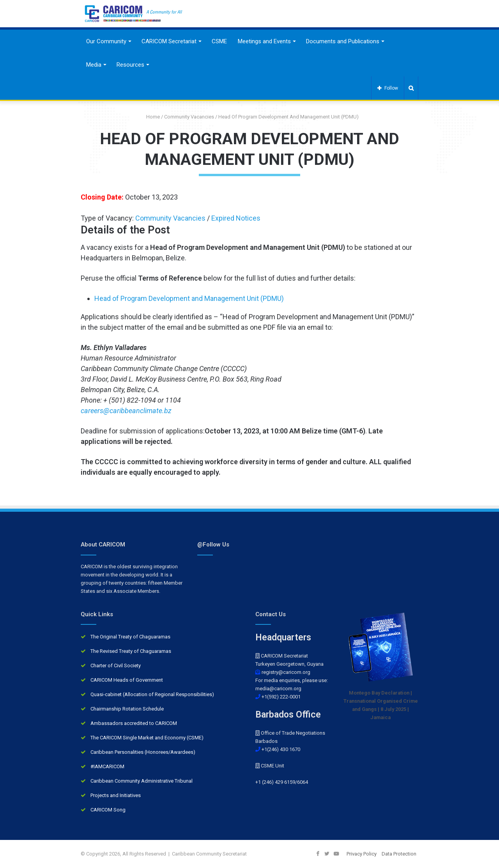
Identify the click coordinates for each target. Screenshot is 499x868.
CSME (219, 41)
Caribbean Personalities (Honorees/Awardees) (143, 752)
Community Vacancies (189, 117)
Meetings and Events (264, 41)
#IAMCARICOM (107, 766)
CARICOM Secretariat (169, 41)
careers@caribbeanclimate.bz (126, 411)
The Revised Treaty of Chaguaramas (131, 651)
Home (150, 117)
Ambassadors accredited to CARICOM (134, 723)
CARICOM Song (108, 810)
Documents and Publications (343, 41)
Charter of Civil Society (116, 666)
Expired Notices (236, 218)
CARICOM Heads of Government (127, 680)
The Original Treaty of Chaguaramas (130, 637)
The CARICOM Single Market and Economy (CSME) (147, 738)
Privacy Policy (362, 854)
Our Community (106, 41)
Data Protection (399, 854)
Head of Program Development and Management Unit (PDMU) (189, 298)
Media (94, 65)
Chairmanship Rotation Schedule (127, 709)
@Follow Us (213, 544)
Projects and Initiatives (116, 795)
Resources (130, 65)
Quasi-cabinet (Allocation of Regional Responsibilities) (152, 694)
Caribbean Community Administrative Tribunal (142, 781)
